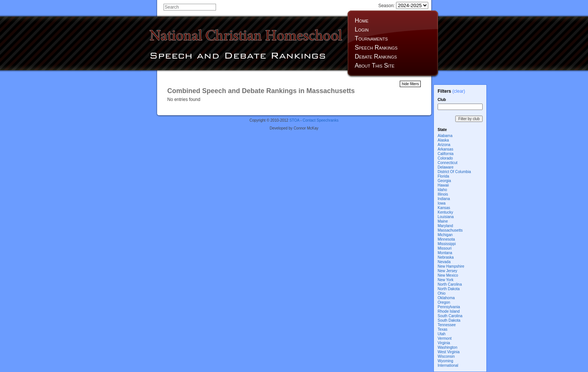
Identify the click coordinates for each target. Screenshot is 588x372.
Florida (443, 176)
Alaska (443, 140)
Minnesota (446, 239)
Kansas (444, 208)
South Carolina (450, 316)
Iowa (442, 203)
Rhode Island (449, 311)
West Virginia (449, 352)
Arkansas (445, 149)
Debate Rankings (376, 56)
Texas (442, 329)
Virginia (444, 343)
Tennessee (447, 325)
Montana (445, 253)
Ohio (442, 293)
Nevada (444, 262)
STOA (295, 120)
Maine (443, 221)
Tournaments (371, 38)
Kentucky (445, 212)
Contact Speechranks (321, 120)
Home (362, 20)
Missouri (445, 248)
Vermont (445, 338)
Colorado (445, 158)
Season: (403, 6)
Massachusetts (450, 230)
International (448, 365)
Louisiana (446, 217)
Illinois (443, 194)
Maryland (445, 226)
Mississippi (447, 244)
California (445, 154)
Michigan (445, 235)
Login (362, 29)
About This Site (375, 66)
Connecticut (448, 163)
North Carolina (450, 284)
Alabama (445, 136)
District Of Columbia (454, 172)
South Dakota (449, 320)
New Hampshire (451, 266)
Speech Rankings (376, 47)
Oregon (444, 302)
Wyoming (445, 361)
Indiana (444, 199)
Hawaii (443, 185)
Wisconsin (446, 356)
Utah (442, 334)
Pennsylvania (449, 307)
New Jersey (447, 271)
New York (445, 280)
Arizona (444, 145)
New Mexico (448, 275)
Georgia (444, 181)
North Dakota (449, 289)
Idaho (442, 190)
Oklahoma (446, 298)
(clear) (459, 91)
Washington (447, 347)
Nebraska (446, 257)
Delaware (445, 167)
